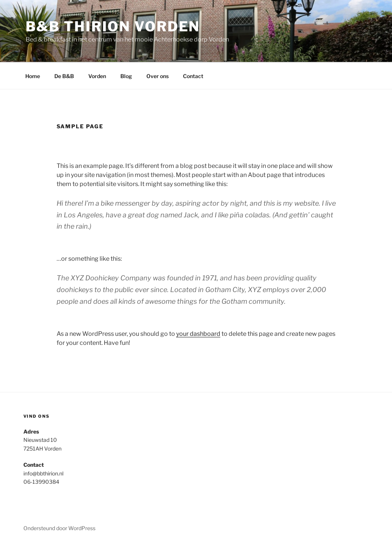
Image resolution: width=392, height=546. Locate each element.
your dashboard (198, 334)
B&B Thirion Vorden (113, 26)
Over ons (158, 76)
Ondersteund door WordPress (59, 528)
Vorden (97, 76)
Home (33, 76)
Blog (126, 76)
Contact (193, 76)
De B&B (64, 76)
